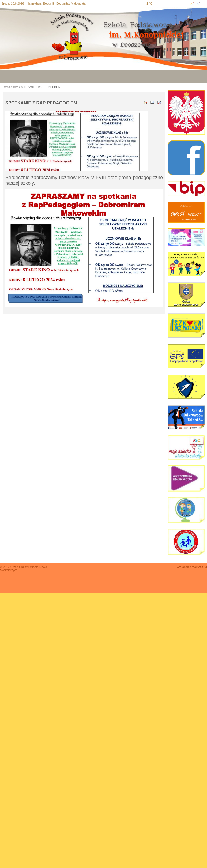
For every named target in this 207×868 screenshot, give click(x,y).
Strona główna (11, 87)
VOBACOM (200, 567)
